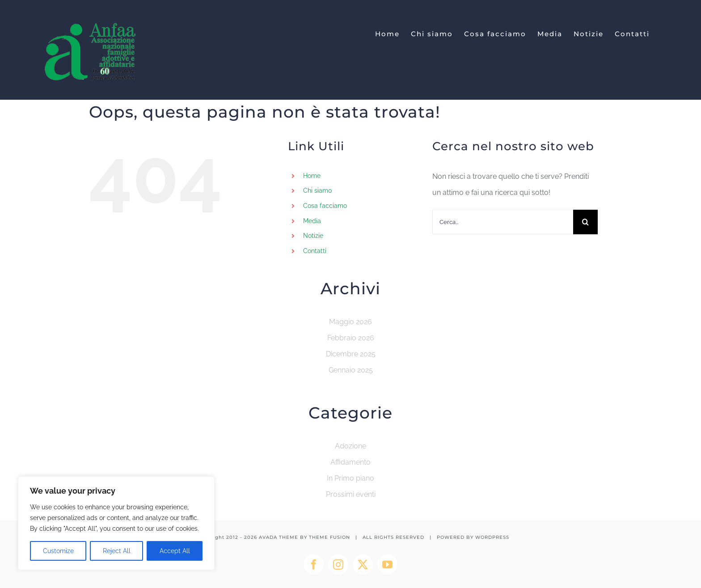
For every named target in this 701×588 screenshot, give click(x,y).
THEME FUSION (329, 537)
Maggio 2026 (350, 322)
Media (312, 221)
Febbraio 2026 (351, 338)
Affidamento (350, 462)
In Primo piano (350, 478)
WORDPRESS (492, 537)
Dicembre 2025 (351, 354)
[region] (116, 523)
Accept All (175, 551)
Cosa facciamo (325, 206)
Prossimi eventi (351, 494)
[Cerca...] (503, 222)
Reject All (117, 551)
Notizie (313, 236)
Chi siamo (317, 190)
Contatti (315, 251)
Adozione (350, 446)
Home (312, 176)
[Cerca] (585, 222)
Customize (58, 551)
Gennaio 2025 (351, 370)
